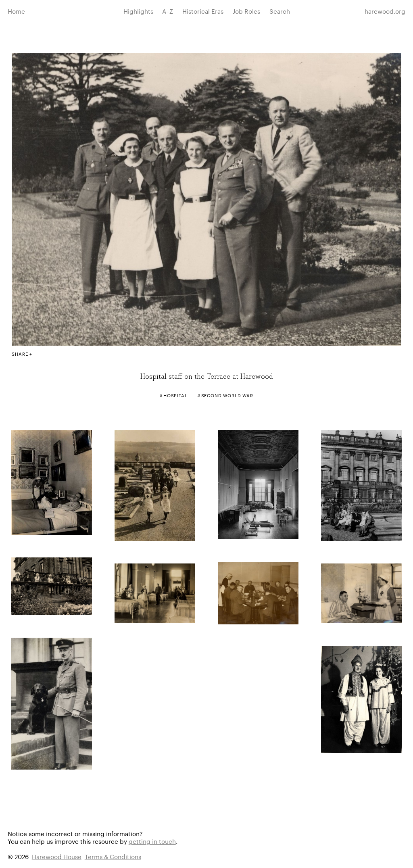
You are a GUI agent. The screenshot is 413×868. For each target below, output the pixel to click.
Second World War (227, 395)
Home (16, 11)
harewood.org (385, 11)
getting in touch (152, 841)
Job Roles (246, 11)
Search (280, 11)
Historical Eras (203, 11)
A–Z (168, 11)
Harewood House (57, 857)
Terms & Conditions (113, 857)
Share (20, 354)
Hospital (175, 395)
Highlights (138, 11)
